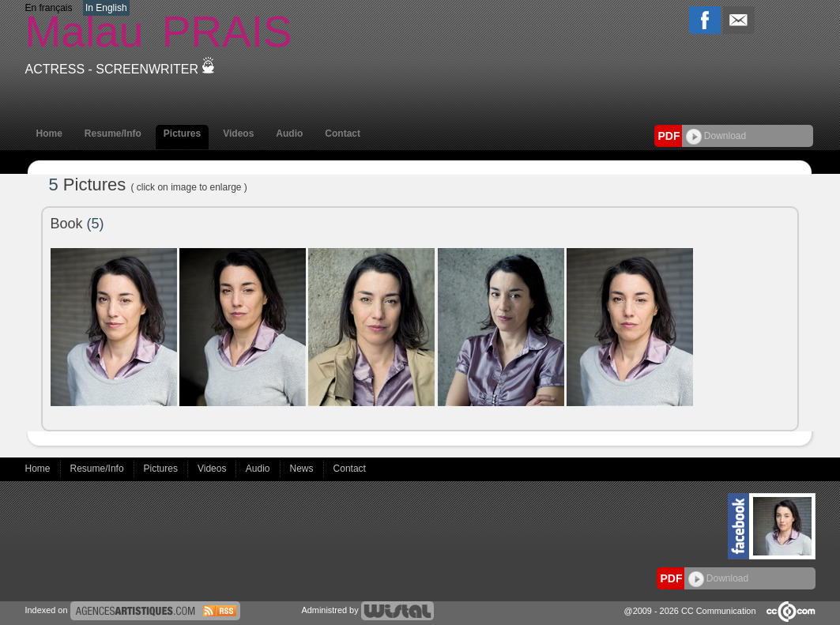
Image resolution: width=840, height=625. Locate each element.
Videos (238, 134)
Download (716, 136)
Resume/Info (113, 134)
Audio (289, 134)
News (303, 469)
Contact (343, 134)
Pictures (182, 134)
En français (49, 8)
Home (49, 134)
